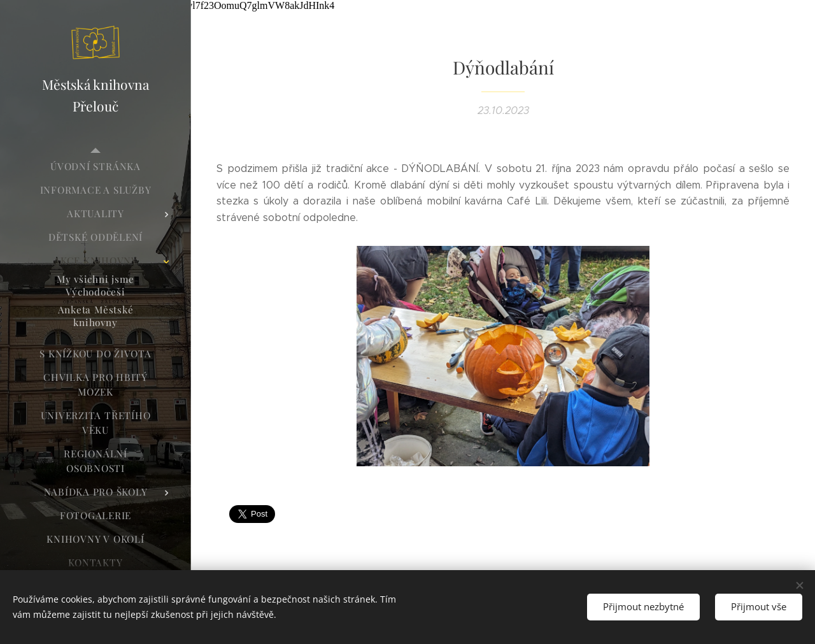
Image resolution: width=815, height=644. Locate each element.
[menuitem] (96, 167)
